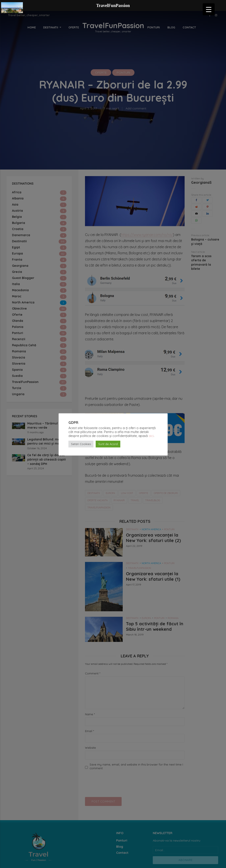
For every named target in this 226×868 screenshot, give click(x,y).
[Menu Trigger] (209, 9)
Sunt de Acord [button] (108, 444)
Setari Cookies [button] (81, 444)
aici (151, 436)
